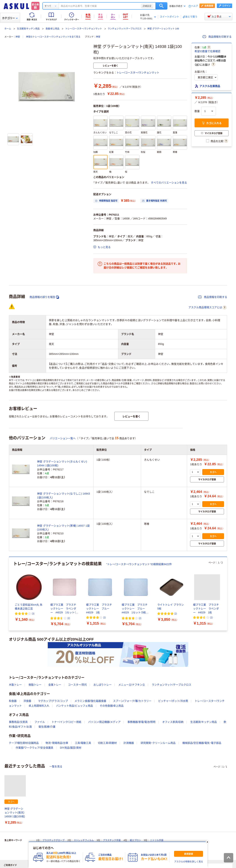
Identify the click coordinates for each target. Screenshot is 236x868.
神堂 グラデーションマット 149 (163, 29)
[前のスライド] (10, 594)
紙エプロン (135, 840)
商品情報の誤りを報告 (44, 297)
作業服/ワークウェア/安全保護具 (34, 748)
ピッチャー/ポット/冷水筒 (173, 701)
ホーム (8, 29)
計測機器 (129, 743)
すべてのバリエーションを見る (169, 183)
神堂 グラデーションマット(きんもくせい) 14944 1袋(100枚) (62, 463)
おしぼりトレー (103, 685)
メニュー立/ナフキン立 (132, 685)
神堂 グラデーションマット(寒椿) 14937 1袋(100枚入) (63, 528)
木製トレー (15, 685)
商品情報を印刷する (217, 37)
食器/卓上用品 (52, 29)
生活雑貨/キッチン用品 (28, 29)
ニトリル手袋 (157, 840)
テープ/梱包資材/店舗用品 (24, 743)
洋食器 (27, 701)
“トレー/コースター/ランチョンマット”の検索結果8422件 (139, 564)
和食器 (13, 701)
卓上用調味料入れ (39, 706)
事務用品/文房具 (18, 722)
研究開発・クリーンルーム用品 (158, 743)
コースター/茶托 (77, 685)
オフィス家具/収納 (173, 722)
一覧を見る (56, 766)
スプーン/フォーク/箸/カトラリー (132, 701)
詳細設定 (147, 6)
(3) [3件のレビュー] (33, 613)
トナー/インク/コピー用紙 (67, 722)
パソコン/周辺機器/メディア (104, 722)
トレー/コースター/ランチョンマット (84, 29)
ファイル (40, 722)
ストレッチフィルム (84, 840)
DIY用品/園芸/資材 (71, 748)
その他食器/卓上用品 (112, 706)
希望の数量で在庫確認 (207, 51)
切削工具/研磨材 (107, 743)
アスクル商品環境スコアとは (207, 308)
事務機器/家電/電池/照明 (141, 722)
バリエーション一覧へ (63, 438)
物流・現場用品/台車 (57, 743)
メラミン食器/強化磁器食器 (90, 701)
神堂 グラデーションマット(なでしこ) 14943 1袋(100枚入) (64, 496)
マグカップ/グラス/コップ (53, 701)
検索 (161, 6)
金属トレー (55, 685)
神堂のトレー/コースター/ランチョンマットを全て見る (53, 37)
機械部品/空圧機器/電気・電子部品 (202, 743)
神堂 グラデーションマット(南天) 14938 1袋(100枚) (15, 813)
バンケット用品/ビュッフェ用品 (74, 706)
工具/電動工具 (83, 743)
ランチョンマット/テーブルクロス (125, 29)
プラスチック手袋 (112, 840)
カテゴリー (10, 18)
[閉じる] (207, 842)
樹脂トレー (35, 685)
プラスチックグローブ (53, 840)
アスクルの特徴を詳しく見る (189, 862)
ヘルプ (195, 6)
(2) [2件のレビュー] (69, 618)
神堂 (18, 37)
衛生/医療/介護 (47, 727)
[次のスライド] (226, 594)
